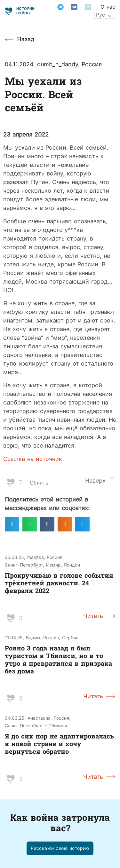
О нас (108, 7)
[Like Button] (11, 483)
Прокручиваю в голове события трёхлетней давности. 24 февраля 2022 (59, 583)
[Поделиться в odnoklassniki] (65, 524)
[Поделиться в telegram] (12, 524)
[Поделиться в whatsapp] (30, 524)
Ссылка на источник (33, 459)
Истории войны (26, 11)
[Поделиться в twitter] (82, 524)
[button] (60, 848)
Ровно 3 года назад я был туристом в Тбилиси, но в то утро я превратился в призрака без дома (58, 659)
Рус (100, 15)
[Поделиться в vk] (47, 524)
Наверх (95, 480)
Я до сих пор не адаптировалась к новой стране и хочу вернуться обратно (59, 744)
